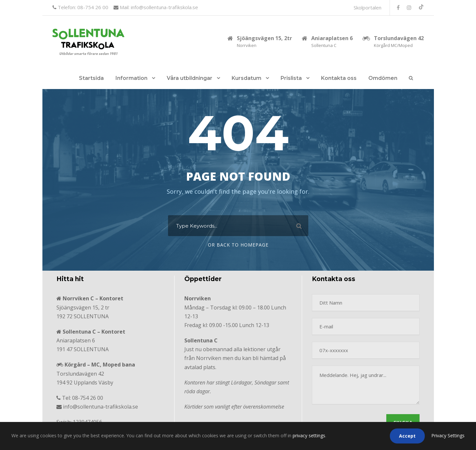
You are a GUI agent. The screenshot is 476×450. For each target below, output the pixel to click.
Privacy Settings (448, 435)
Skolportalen (368, 7)
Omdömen (383, 78)
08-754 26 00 (88, 398)
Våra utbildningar (190, 78)
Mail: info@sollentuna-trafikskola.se (158, 7)
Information (131, 78)
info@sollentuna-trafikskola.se (100, 407)
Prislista (291, 78)
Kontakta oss (339, 78)
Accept (407, 436)
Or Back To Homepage (238, 245)
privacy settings (309, 435)
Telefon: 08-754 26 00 (82, 7)
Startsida (91, 78)
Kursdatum (246, 78)
